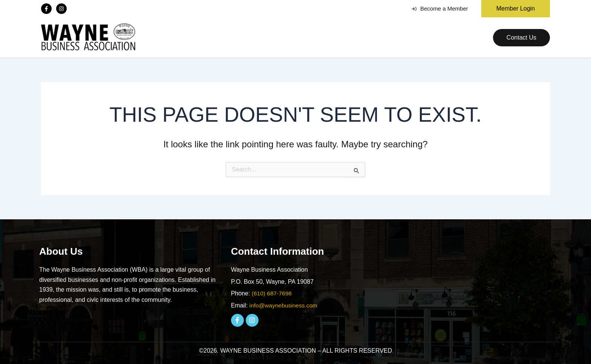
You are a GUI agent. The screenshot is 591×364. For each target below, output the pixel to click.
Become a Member (440, 8)
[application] (236, 38)
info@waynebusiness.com (285, 305)
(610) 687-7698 (272, 293)
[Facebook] (46, 9)
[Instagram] (61, 9)
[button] (513, 9)
